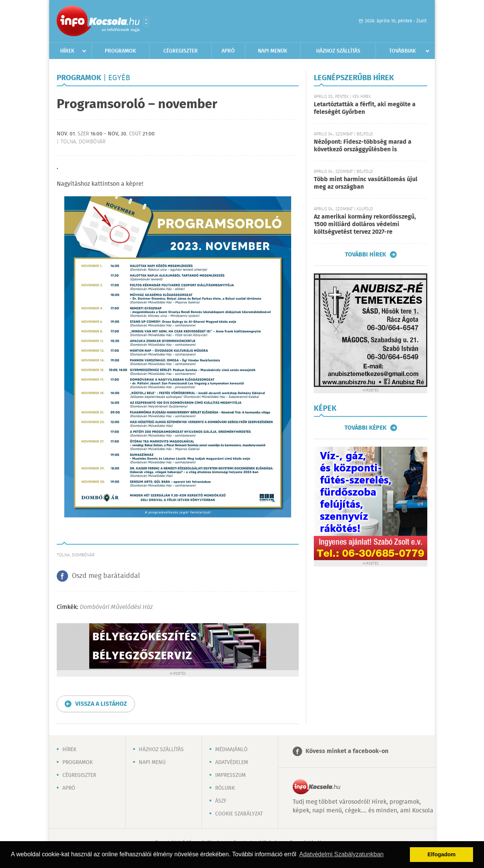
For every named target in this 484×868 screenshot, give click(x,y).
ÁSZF (221, 801)
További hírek (365, 255)
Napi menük (273, 51)
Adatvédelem (232, 762)
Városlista (146, 22)
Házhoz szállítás (338, 51)
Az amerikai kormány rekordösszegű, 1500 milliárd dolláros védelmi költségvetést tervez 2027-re (365, 224)
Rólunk (225, 788)
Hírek (67, 51)
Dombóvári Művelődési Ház (116, 607)
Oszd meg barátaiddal (106, 576)
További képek (365, 428)
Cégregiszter (181, 51)
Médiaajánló (231, 750)
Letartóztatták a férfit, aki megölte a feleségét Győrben (365, 108)
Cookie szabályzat (239, 814)
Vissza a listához (101, 704)
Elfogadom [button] (442, 854)
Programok (120, 51)
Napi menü (152, 762)
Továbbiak (403, 51)
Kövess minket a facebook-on (347, 751)
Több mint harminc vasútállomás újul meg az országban (366, 183)
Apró (228, 51)
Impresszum (230, 775)
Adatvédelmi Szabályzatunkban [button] (341, 854)
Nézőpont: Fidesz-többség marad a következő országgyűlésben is (363, 146)
